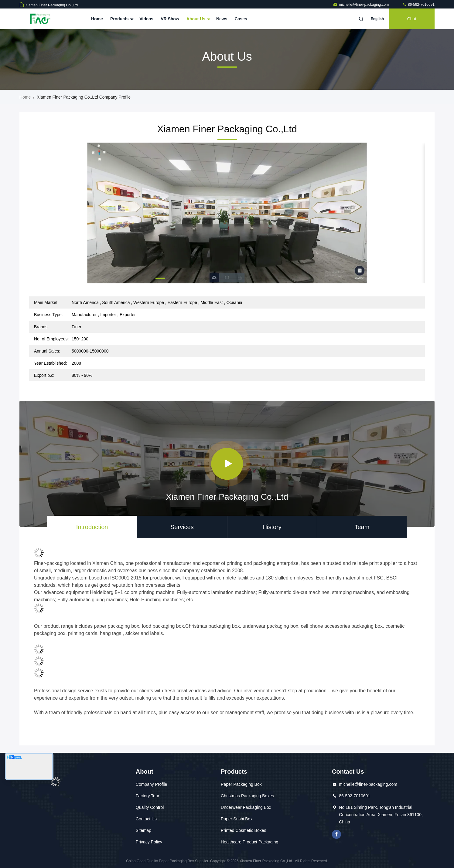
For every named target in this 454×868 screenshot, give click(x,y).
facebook (336, 834)
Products (121, 19)
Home (97, 19)
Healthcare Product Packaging (249, 842)
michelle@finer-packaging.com (361, 5)
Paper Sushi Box (237, 819)
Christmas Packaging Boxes (247, 796)
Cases (241, 19)
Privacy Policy (149, 842)
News (222, 19)
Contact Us (146, 819)
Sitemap (143, 830)
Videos (146, 19)
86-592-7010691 (418, 5)
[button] (160, 278)
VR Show (170, 19)
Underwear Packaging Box (246, 807)
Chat (412, 19)
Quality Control (150, 807)
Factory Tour (148, 796)
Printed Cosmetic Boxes (243, 830)
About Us (198, 19)
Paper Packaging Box (241, 784)
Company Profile (152, 784)
